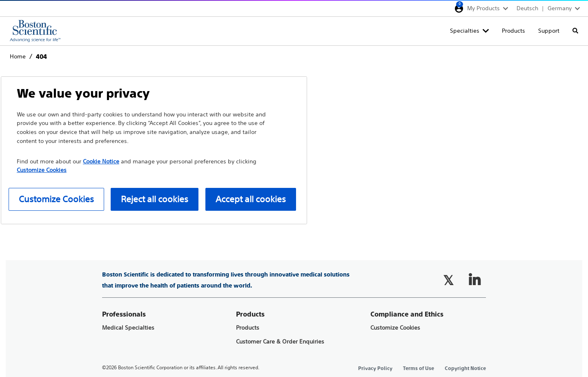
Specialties (465, 31)
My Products (483, 8)
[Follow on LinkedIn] (474, 280)
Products (513, 31)
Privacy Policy (375, 368)
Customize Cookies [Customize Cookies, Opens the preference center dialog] (56, 199)
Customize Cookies (395, 328)
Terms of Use (419, 368)
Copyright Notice (465, 368)
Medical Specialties (128, 328)
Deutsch (527, 8)
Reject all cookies (155, 199)
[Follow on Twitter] (448, 280)
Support (549, 31)
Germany (560, 8)
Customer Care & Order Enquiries (280, 342)
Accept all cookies (251, 199)
